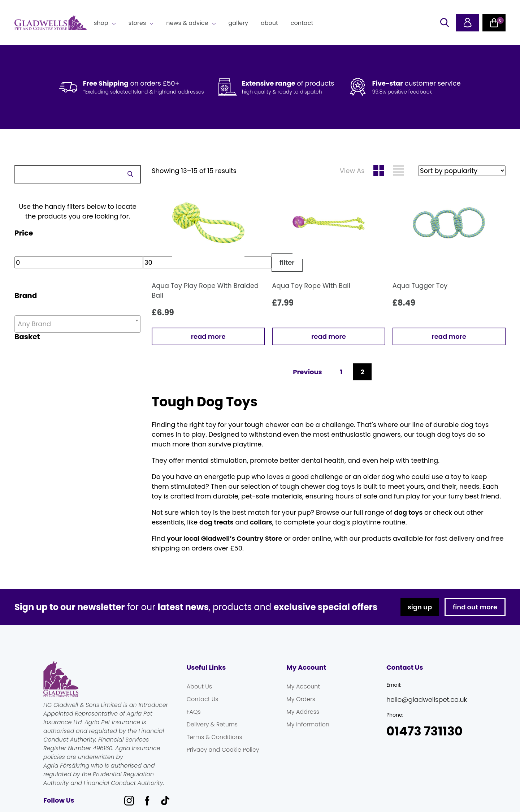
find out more (475, 607)
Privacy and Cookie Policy (223, 750)
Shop (101, 23)
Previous (307, 372)
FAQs (194, 712)
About (269, 23)
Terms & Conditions (214, 737)
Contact (302, 23)
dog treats (216, 522)
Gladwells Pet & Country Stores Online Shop (51, 23)
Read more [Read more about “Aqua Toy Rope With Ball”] (329, 336)
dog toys (408, 512)
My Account (303, 686)
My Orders (301, 699)
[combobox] (78, 324)
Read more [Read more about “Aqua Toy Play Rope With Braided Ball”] (208, 336)
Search (130, 174)
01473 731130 (424, 731)
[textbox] (78, 324)
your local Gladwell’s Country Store (225, 538)
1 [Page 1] (341, 372)
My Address (303, 712)
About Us (199, 686)
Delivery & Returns (212, 724)
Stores (137, 23)
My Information (308, 724)
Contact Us (203, 699)
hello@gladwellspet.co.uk (427, 699)
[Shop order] (462, 171)
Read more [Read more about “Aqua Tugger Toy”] (449, 336)
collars (261, 522)
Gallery (238, 23)
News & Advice (187, 23)
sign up (420, 607)
